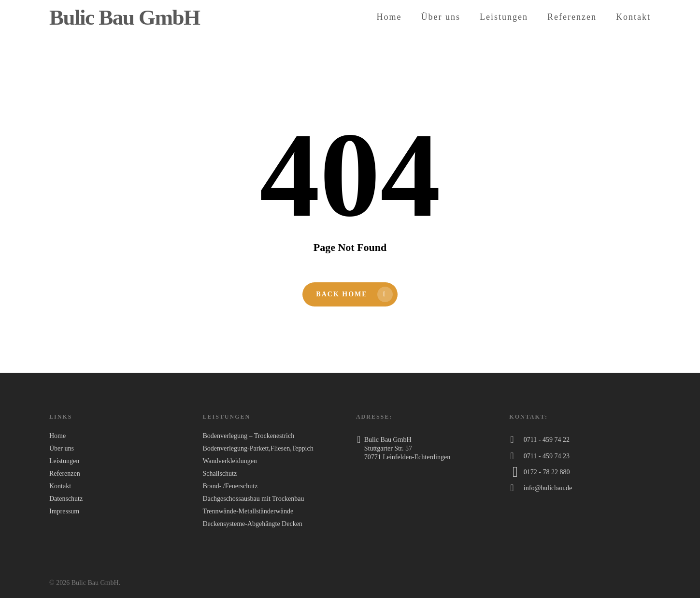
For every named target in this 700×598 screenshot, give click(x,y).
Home (389, 17)
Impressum (64, 511)
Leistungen (504, 17)
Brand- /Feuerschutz (230, 486)
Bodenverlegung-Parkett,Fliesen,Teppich (258, 448)
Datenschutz (66, 499)
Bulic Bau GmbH (125, 17)
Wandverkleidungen (229, 461)
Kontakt (633, 17)
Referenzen (572, 17)
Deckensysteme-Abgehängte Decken (252, 524)
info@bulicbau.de (548, 488)
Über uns (441, 17)
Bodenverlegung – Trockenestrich (248, 436)
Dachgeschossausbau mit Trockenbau (253, 499)
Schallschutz (220, 474)
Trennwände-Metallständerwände (248, 511)
